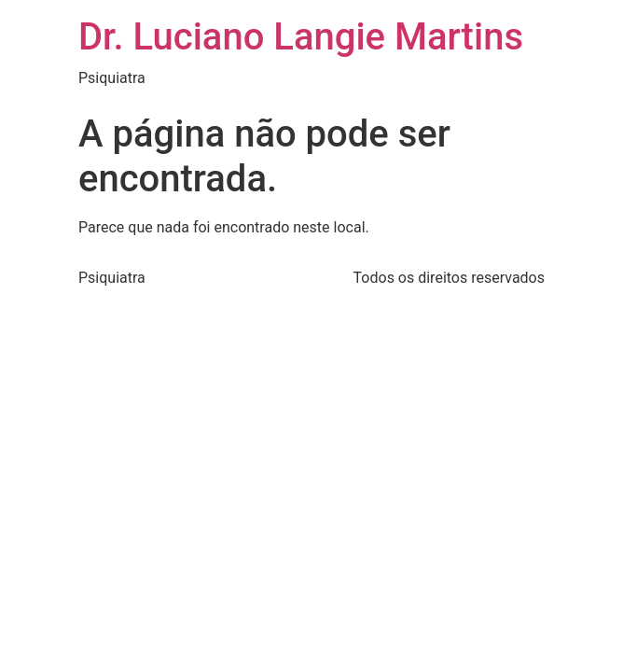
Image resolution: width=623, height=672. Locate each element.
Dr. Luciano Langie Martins (301, 37)
